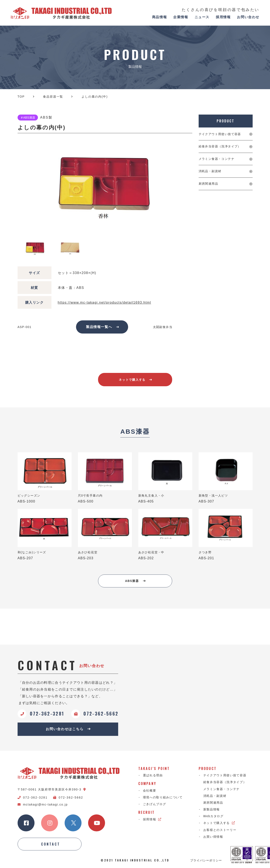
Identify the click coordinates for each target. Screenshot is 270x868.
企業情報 (181, 17)
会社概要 (150, 790)
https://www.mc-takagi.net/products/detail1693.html (105, 302)
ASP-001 (25, 327)
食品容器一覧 (53, 97)
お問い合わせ (248, 17)
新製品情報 (212, 809)
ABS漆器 (136, 581)
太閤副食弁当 (163, 327)
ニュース (202, 17)
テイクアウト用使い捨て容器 (220, 134)
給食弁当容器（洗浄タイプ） (220, 146)
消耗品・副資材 (210, 171)
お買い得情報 (213, 837)
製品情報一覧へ (103, 327)
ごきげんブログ (155, 804)
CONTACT (51, 844)
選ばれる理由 (153, 775)
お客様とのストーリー (220, 830)
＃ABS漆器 (28, 118)
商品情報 (159, 17)
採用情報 (223, 17)
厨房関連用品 (208, 184)
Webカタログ (213, 816)
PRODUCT (225, 121)
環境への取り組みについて (163, 797)
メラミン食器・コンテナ (217, 159)
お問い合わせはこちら (68, 729)
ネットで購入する (135, 380)
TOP (21, 97)
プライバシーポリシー (206, 860)
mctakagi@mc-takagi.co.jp (43, 804)
